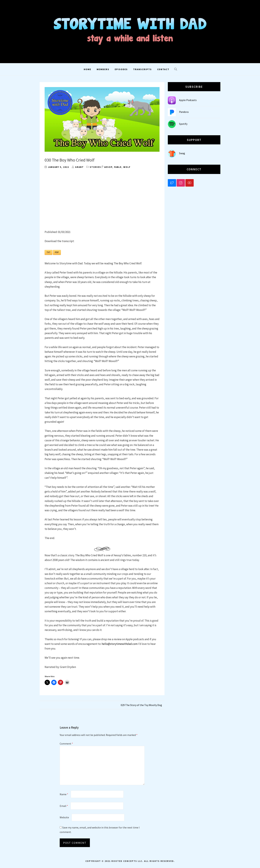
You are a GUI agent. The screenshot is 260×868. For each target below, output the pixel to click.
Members (103, 69)
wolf (127, 167)
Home (87, 69)
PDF (57, 252)
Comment (66, 744)
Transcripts (142, 69)
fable (118, 167)
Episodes (121, 69)
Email (64, 806)
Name (64, 794)
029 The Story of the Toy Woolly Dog (141, 705)
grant (79, 167)
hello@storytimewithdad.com (120, 644)
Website (64, 817)
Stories (95, 167)
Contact (163, 69)
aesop (108, 167)
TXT (49, 252)
